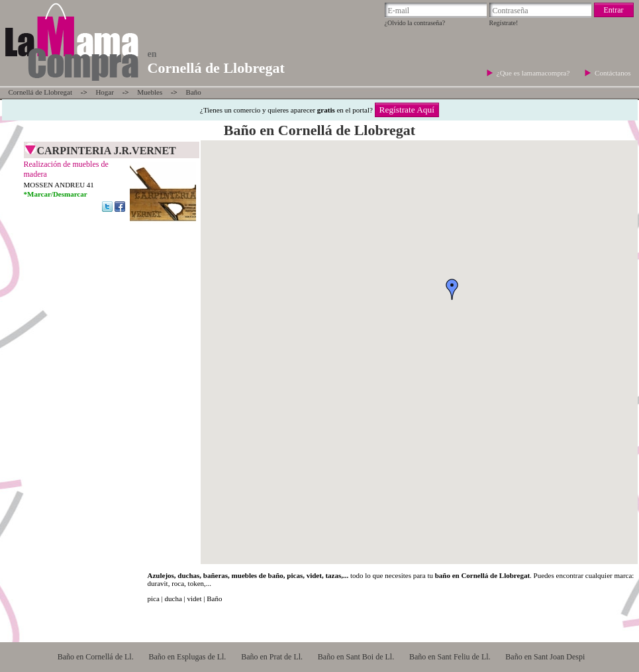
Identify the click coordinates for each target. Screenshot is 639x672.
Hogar (105, 92)
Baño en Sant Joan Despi (545, 657)
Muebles (150, 92)
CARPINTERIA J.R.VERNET (107, 151)
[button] (452, 289)
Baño (194, 92)
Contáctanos (613, 73)
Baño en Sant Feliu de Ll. (450, 657)
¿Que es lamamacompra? (534, 73)
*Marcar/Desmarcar (56, 194)
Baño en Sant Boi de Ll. (356, 657)
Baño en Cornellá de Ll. (96, 657)
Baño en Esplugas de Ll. (187, 657)
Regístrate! (504, 23)
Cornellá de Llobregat (41, 92)
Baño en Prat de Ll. (272, 657)
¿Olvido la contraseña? (415, 23)
